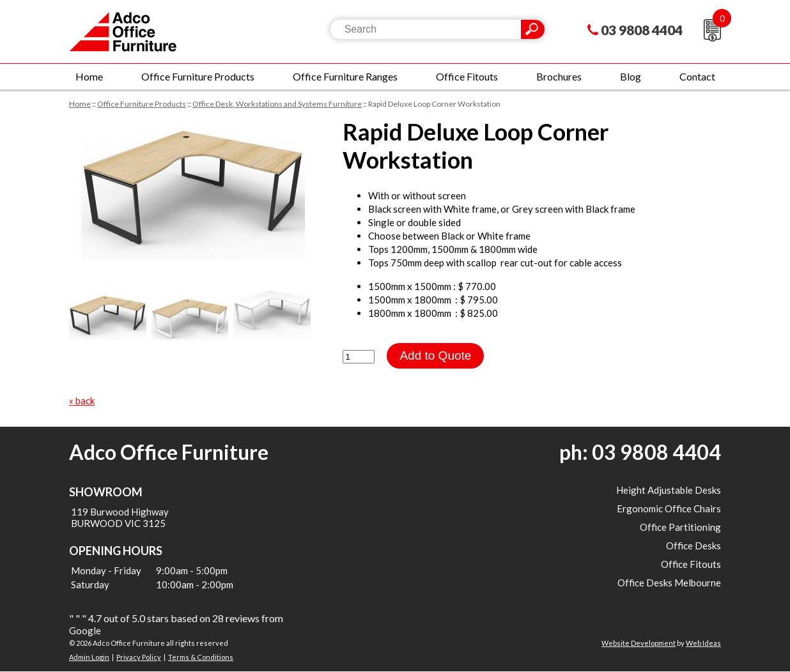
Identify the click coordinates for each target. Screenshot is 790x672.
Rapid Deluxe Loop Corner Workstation (434, 104)
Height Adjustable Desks (669, 490)
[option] (193, 188)
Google (85, 630)
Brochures (559, 76)
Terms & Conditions (201, 657)
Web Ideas (703, 643)
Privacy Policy (139, 657)
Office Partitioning (680, 527)
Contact (697, 76)
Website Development (639, 643)
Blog (631, 76)
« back (82, 401)
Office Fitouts (467, 76)
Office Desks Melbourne (669, 583)
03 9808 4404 (642, 30)
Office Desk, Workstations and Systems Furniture (277, 104)
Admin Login (89, 657)
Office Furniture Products (198, 76)
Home (89, 76)
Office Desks (693, 546)
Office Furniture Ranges (345, 76)
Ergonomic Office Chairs (669, 508)
